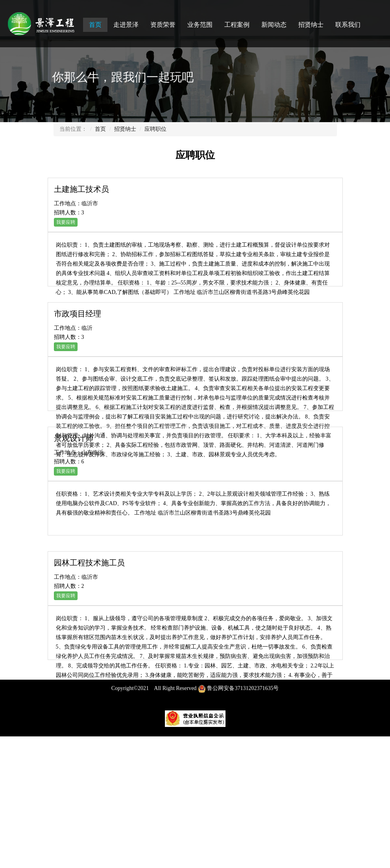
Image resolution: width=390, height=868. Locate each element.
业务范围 (200, 25)
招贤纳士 (311, 25)
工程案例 (237, 25)
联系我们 (348, 25)
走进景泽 (126, 25)
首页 (95, 25)
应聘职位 (155, 129)
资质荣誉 (163, 25)
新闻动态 (274, 25)
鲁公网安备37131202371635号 (238, 692)
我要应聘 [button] (66, 222)
